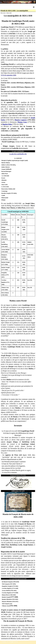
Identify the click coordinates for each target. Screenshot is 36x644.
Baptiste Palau (7, 124)
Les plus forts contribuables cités (18, 154)
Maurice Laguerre (21, 120)
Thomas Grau (22, 122)
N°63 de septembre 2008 (9, 75)
